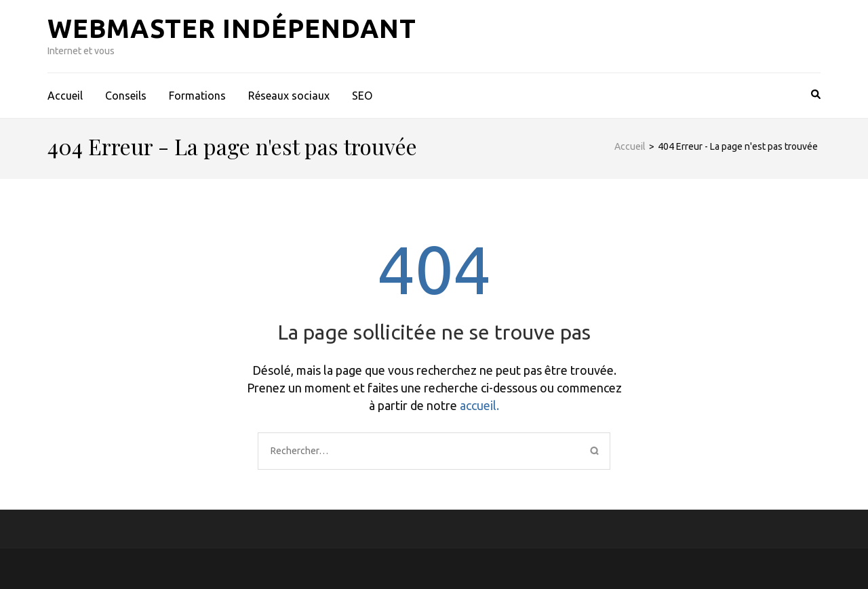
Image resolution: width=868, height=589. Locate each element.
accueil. (479, 405)
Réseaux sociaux (289, 96)
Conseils (126, 96)
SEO (362, 96)
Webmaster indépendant (232, 28)
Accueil (65, 96)
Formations (197, 96)
